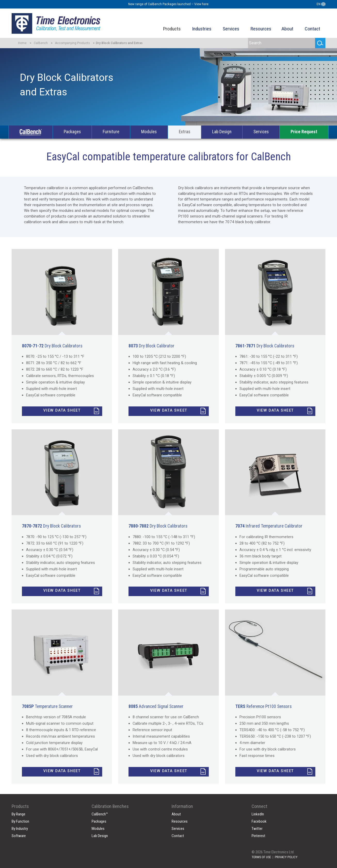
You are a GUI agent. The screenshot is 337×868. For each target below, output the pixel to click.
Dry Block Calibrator (151, 346)
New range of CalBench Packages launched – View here (168, 4)
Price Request (304, 132)
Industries (202, 29)
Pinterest (258, 836)
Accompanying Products (72, 43)
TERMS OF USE (261, 857)
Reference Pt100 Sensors (263, 706)
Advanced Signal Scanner (156, 706)
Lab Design (222, 132)
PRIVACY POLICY (286, 857)
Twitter (257, 829)
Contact (312, 29)
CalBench (41, 43)
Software (19, 836)
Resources (261, 29)
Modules (149, 132)
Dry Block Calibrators (52, 346)
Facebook (259, 821)
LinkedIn (258, 814)
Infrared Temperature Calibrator (269, 526)
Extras (184, 132)
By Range (18, 814)
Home (22, 43)
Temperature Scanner (47, 706)
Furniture (111, 132)
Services (231, 29)
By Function (20, 821)
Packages (72, 132)
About (287, 29)
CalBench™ (100, 814)
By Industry (20, 829)
